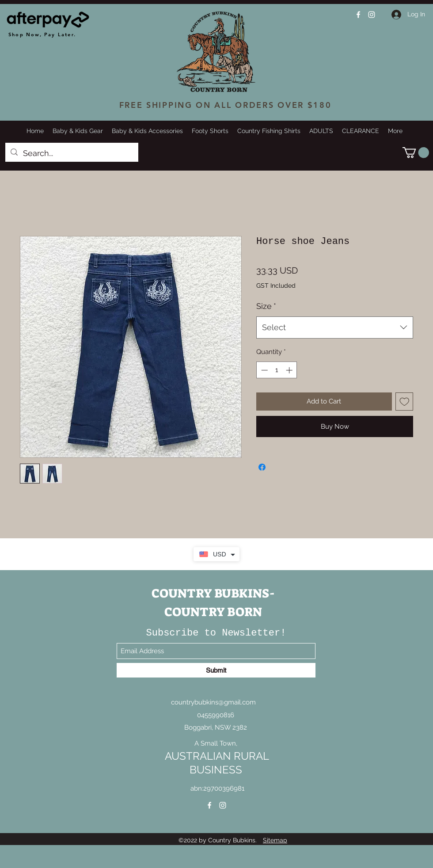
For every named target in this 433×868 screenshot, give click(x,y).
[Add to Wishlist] (405, 402)
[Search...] (71, 153)
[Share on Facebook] (262, 467)
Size (266, 306)
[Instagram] (372, 15)
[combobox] (335, 327)
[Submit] (216, 670)
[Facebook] (358, 15)
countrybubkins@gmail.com (213, 702)
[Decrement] (264, 370)
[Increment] (290, 370)
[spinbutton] (277, 370)
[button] (416, 152)
